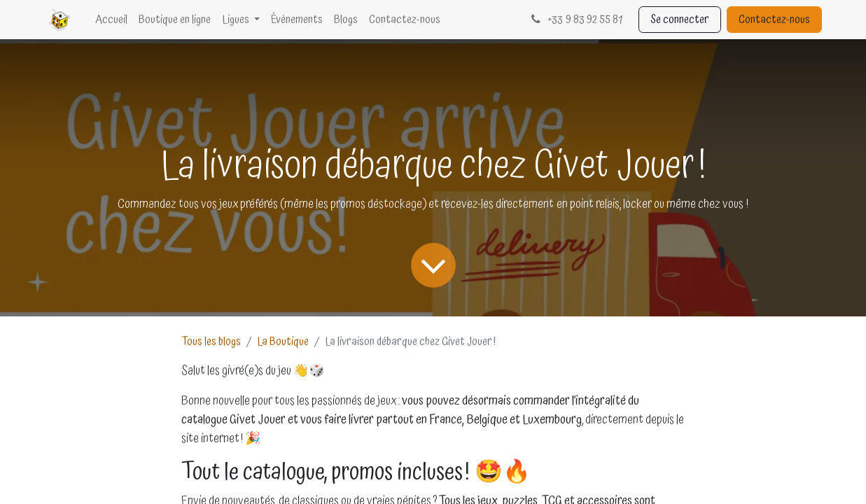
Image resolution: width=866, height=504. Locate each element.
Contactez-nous (774, 20)
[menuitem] (111, 20)
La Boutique (283, 342)
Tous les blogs (211, 342)
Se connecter (680, 20)
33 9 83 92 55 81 (575, 20)
